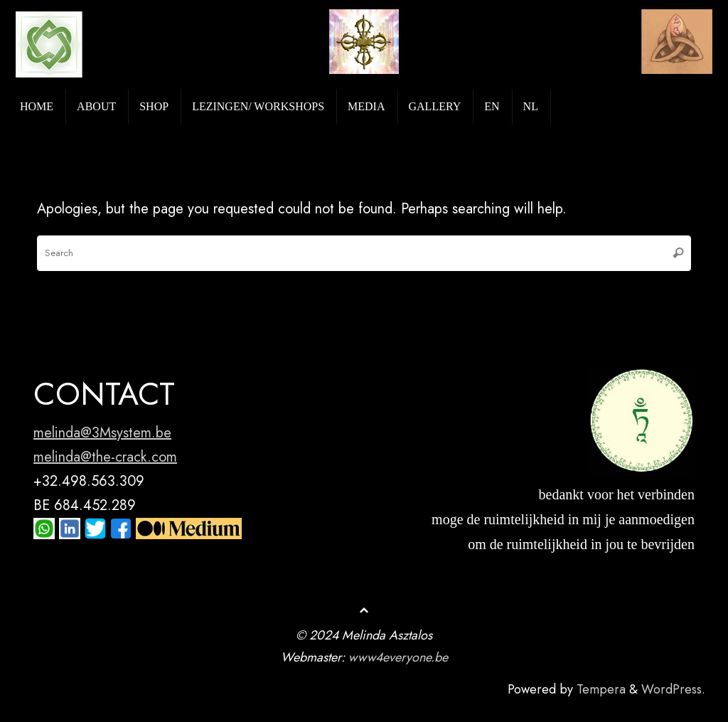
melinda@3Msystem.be (102, 433)
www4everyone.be (398, 657)
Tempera (601, 689)
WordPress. (673, 689)
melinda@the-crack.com (105, 457)
